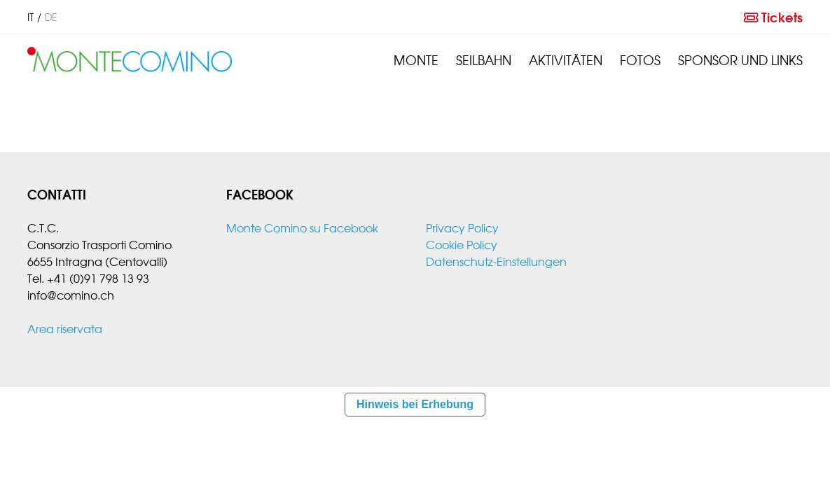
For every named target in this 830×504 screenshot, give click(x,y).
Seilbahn (484, 59)
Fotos (640, 59)
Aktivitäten (566, 59)
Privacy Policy (462, 227)
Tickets (773, 16)
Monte (416, 59)
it (30, 17)
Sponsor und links (740, 59)
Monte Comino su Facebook (302, 227)
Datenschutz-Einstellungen (496, 261)
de (51, 17)
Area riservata (65, 328)
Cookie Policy (462, 244)
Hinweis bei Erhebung (415, 404)
